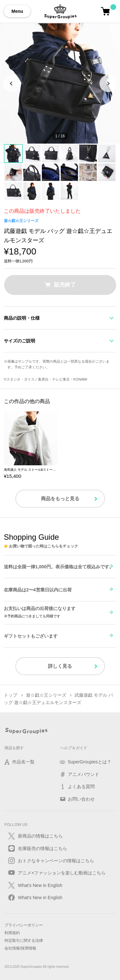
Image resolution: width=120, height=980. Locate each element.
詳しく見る (60, 666)
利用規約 (12, 933)
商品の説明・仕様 (22, 318)
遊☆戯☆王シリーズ (21, 221)
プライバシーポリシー (24, 925)
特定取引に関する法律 (24, 941)
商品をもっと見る (60, 499)
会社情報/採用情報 (20, 948)
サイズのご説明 (20, 341)
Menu (17, 11)
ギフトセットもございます (31, 636)
